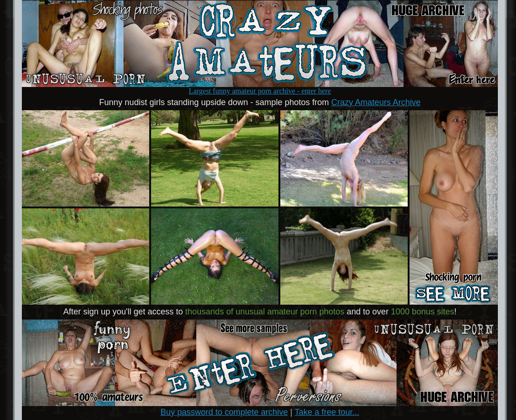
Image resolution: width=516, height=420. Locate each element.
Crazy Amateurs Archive (376, 102)
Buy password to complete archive (224, 412)
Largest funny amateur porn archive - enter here (260, 88)
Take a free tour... (327, 412)
